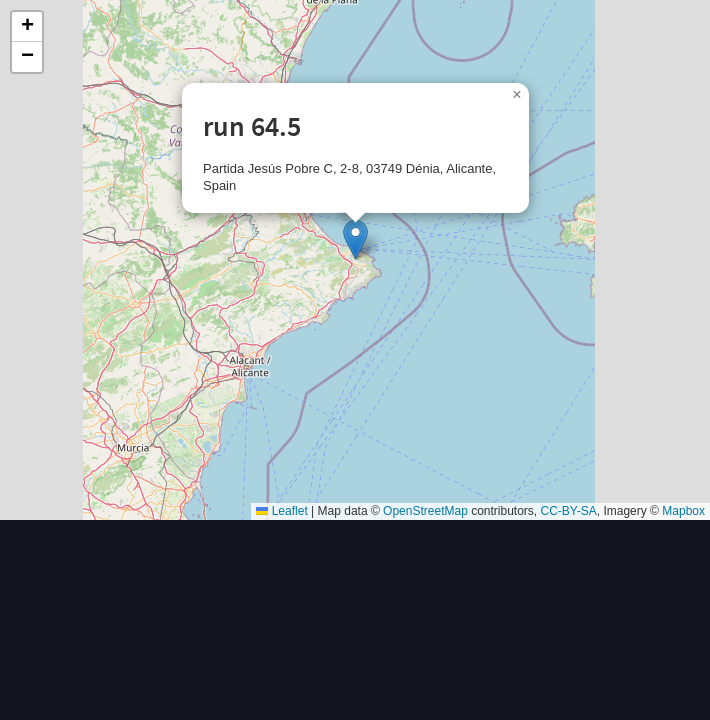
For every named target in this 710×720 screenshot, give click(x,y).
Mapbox (683, 511)
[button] (355, 239)
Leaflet (281, 511)
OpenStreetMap (425, 511)
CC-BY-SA (569, 511)
